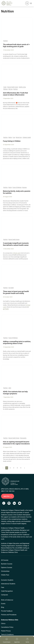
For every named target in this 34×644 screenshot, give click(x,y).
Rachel (10, 187)
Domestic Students (7, 580)
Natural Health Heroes (14, 240)
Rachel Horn (19, 137)
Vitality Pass (5, 575)
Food (14, 137)
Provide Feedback (7, 611)
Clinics (3, 624)
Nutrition (6, 41)
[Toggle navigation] (31, 3)
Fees (3, 587)
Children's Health (27, 137)
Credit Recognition (7, 591)
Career (5, 87)
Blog (3, 607)
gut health (6, 309)
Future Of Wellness (17, 187)
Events (3, 604)
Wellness (6, 89)
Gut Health (11, 288)
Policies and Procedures (9, 615)
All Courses (5, 560)
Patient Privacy (6, 631)
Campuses (4, 595)
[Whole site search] (27, 3)
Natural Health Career (13, 87)
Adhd (10, 388)
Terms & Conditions (7, 635)
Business (24, 187)
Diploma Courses (7, 568)
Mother (10, 137)
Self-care (11, 89)
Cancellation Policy (7, 627)
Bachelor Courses (7, 564)
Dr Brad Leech (17, 253)
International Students (8, 584)
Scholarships (5, 571)
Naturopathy (23, 438)
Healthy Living (22, 87)
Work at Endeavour (7, 600)
